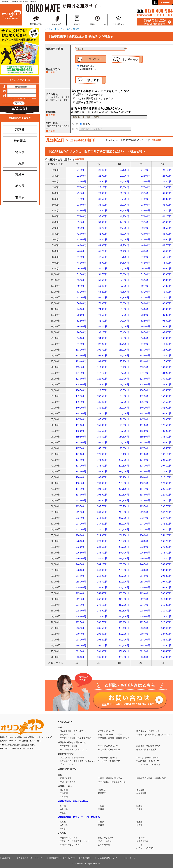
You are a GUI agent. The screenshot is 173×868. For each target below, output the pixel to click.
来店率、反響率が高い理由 (110, 778)
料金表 (77, 24)
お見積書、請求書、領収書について (114, 738)
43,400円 (82, 240)
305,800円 (81, 657)
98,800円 (124, 326)
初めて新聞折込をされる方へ (73, 731)
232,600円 (81, 547)
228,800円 (81, 541)
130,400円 (124, 367)
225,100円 (124, 489)
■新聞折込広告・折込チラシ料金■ (73, 801)
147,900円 (81, 419)
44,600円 (124, 228)
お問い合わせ (129, 858)
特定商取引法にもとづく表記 (62, 858)
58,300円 (124, 274)
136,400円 (81, 402)
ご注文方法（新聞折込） (71, 746)
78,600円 (82, 315)
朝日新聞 (64, 790)
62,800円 (124, 280)
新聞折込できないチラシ (71, 845)
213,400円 (81, 518)
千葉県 (68, 29)
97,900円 (82, 344)
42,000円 (82, 234)
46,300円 (124, 234)
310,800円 (124, 599)
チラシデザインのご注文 (109, 761)
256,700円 (124, 529)
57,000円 (124, 269)
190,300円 (81, 483)
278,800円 (81, 616)
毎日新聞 (64, 797)
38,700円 (124, 211)
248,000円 (81, 570)
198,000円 (81, 495)
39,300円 (82, 222)
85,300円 (124, 309)
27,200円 (82, 187)
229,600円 (124, 495)
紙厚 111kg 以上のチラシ (88, 95)
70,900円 (82, 303)
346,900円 (124, 645)
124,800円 (81, 384)
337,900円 (124, 634)
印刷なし (86, 124)
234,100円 (124, 500)
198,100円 (124, 454)
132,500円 (81, 396)
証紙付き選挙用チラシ (87, 102)
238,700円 (124, 506)
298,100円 (81, 645)
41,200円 (124, 216)
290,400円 (81, 634)
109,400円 (81, 361)
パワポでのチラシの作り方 (148, 764)
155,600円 (81, 431)
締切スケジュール (98, 24)
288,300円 (124, 570)
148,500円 (124, 390)
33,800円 (124, 199)
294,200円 (81, 640)
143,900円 (124, 384)
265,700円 (124, 541)
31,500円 (82, 199)
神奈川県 (20, 141)
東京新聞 (140, 790)
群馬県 (20, 197)
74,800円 (82, 309)
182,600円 (81, 471)
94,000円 (82, 338)
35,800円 (82, 211)
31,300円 (124, 193)
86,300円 (82, 326)
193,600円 (124, 448)
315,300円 (124, 605)
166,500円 (124, 413)
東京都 (20, 129)
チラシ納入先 (118, 24)
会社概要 (6, 858)
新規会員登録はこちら (155, 22)
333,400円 (124, 628)
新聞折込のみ (86, 66)
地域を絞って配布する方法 (148, 746)
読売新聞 (64, 793)
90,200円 (82, 332)
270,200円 (124, 547)
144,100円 (81, 413)
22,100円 (124, 170)
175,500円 (124, 425)
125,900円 (124, 361)
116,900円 (124, 350)
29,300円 (82, 193)
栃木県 (20, 186)
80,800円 (124, 303)
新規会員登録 (142, 841)
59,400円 (82, 286)
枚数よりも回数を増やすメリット (75, 841)
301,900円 (81, 651)
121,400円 (124, 355)
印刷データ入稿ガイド (108, 758)
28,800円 (124, 187)
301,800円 (124, 587)
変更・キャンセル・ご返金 (110, 735)
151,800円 (81, 425)
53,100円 (124, 257)
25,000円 (82, 182)
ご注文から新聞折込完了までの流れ (76, 738)
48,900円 (82, 263)
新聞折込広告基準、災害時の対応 (151, 778)
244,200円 (81, 564)
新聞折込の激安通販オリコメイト (11, 14)
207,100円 (124, 466)
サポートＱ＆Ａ (105, 841)
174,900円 (81, 460)
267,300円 (81, 599)
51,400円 (124, 251)
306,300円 (124, 593)
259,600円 (81, 587)
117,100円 (81, 373)
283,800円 (124, 564)
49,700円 (124, 245)
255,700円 (81, 582)
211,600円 (124, 471)
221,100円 (81, 529)
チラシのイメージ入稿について (74, 750)
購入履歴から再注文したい (148, 731)
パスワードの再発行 (145, 848)
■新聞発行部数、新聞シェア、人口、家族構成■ (79, 817)
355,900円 (124, 657)
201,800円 (81, 500)
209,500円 (81, 512)
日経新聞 (102, 793)
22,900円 (82, 176)
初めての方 (57, 24)
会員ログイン (163, 3)
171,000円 (124, 419)
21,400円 (82, 170)
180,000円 (124, 431)
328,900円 (124, 622)
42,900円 (124, 222)
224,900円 (81, 535)
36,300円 (124, 205)
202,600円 (124, 460)
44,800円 (82, 245)
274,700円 (124, 553)
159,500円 (81, 437)
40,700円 (82, 228)
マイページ (141, 838)
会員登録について (68, 735)
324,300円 (124, 616)
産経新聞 (102, 790)
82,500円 (82, 321)
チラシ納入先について (108, 746)
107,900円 (124, 338)
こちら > (33, 98)
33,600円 (82, 205)
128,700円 (81, 390)
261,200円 (124, 535)
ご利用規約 (86, 858)
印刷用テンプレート (69, 838)
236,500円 (81, 553)
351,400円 (124, 651)
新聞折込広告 (36, 24)
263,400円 (81, 593)
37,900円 (82, 216)
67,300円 (124, 286)
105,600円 (81, 355)
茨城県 (20, 175)
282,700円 (81, 622)
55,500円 (82, 280)
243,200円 (124, 512)
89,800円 (124, 315)
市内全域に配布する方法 (109, 750)
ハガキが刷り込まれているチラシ (93, 99)
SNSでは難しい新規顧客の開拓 (112, 782)
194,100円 (81, 489)
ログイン (140, 845)
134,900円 (124, 373)
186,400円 (81, 477)
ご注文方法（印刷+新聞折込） (73, 758)
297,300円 (124, 582)
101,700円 (81, 350)
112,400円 (124, 344)
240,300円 (81, 558)
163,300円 (81, 442)
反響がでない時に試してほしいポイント (154, 735)
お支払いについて (106, 731)
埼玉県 (20, 152)
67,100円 (82, 297)
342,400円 (124, 640)
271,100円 (81, 605)
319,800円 (124, 611)
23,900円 (124, 176)
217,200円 (81, 524)
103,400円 (124, 332)
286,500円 (81, 628)
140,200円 (81, 408)
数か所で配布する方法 (146, 750)
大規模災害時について (107, 858)
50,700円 (82, 269)
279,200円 (124, 558)
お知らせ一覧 (104, 845)
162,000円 (124, 408)
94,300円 (124, 321)
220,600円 (124, 483)
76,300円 (124, 297)
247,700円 (124, 518)
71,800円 (124, 292)
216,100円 (124, 477)
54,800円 (124, 263)
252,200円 (124, 524)
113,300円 (81, 367)
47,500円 (82, 257)
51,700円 (82, 274)
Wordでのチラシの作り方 (148, 761)
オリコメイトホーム (54, 29)
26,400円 (124, 182)
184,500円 (124, 437)
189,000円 (124, 442)
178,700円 (81, 466)
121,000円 (81, 379)
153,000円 (124, 396)
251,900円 (81, 576)
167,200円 (81, 448)
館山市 (76, 29)
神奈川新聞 (141, 793)
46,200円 (82, 251)
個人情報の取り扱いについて (29, 858)
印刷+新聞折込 (87, 69)
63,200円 (82, 292)
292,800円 (124, 576)
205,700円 (81, 506)
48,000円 (124, 240)
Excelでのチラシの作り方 (148, 758)
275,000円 (81, 611)
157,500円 (124, 402)
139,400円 (124, 379)
